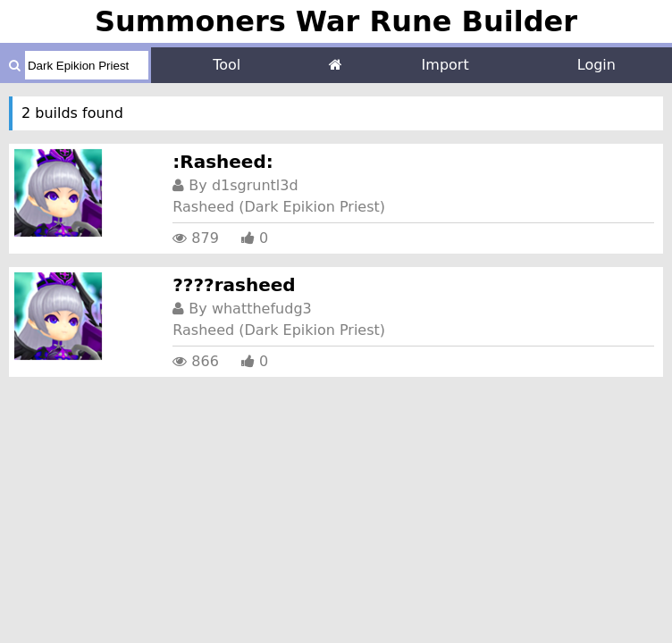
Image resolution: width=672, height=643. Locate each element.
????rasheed (234, 285)
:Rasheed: (223, 162)
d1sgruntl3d (255, 185)
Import (445, 65)
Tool (227, 65)
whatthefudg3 (262, 309)
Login (596, 65)
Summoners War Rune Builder (336, 21)
